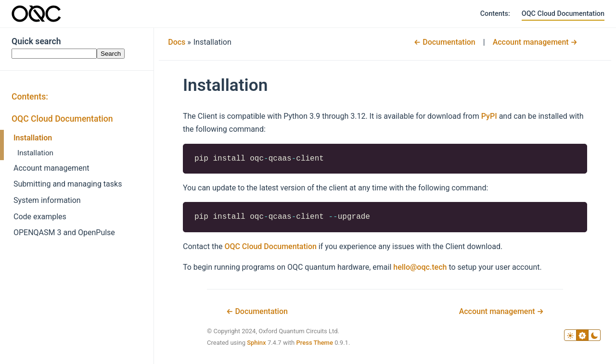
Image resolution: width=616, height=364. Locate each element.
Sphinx (257, 343)
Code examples (40, 217)
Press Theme (314, 343)
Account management (51, 168)
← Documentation (445, 42)
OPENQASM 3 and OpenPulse (64, 232)
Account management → (535, 42)
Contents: (495, 14)
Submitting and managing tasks (68, 184)
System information (47, 200)
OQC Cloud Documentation (563, 14)
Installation (33, 138)
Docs (177, 42)
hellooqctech (420, 267)
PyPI (489, 116)
